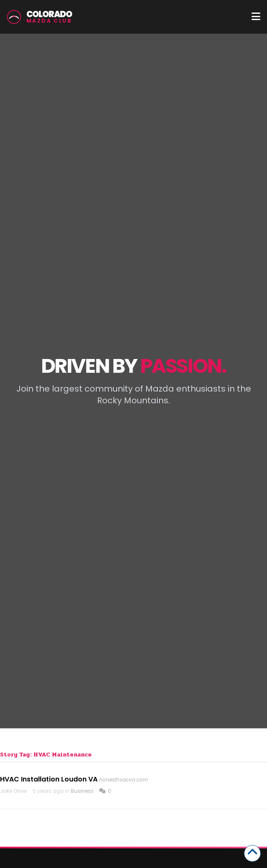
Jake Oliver (14, 791)
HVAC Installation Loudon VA (49, 779)
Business (82, 791)
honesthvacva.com (123, 780)
